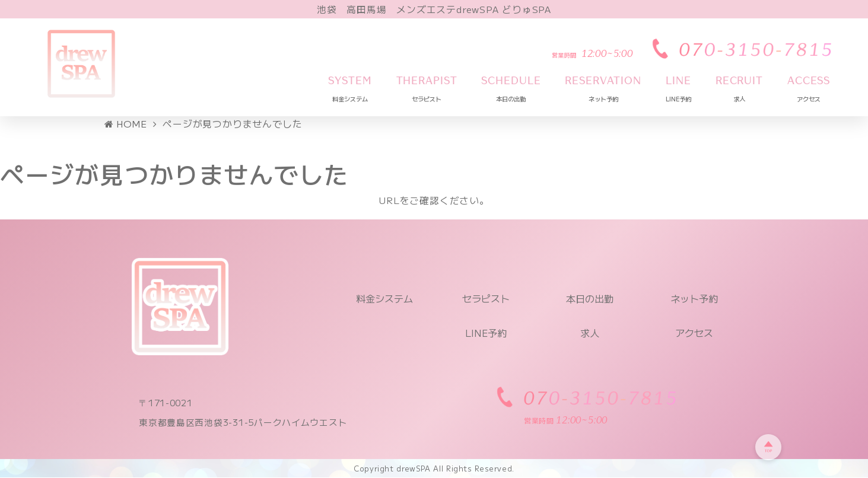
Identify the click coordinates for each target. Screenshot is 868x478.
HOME (126, 124)
